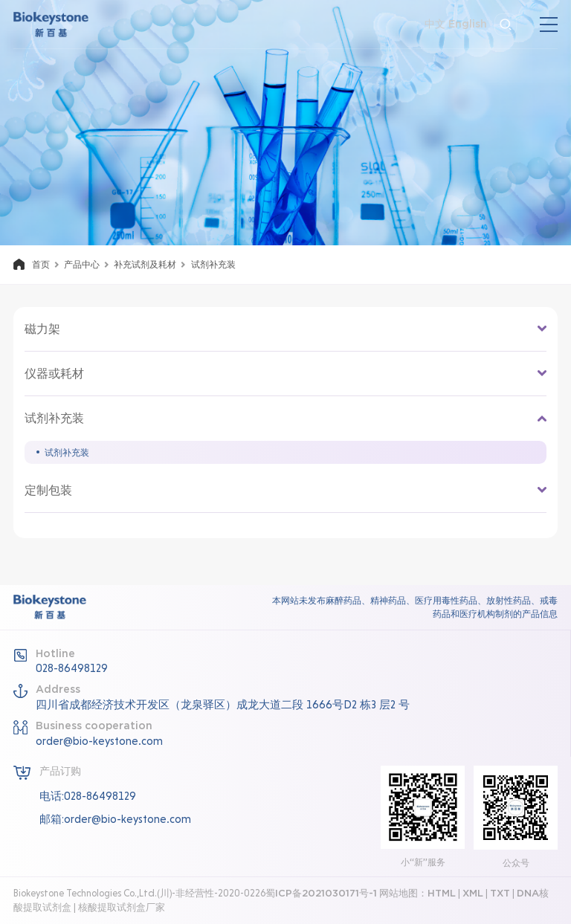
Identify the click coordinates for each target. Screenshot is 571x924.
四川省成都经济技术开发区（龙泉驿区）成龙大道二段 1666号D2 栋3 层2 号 (223, 705)
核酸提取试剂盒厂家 (122, 907)
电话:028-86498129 (88, 796)
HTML (442, 893)
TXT (500, 893)
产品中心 (82, 265)
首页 (41, 265)
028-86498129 (72, 668)
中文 (435, 25)
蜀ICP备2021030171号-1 (321, 893)
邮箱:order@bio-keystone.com (115, 819)
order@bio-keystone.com (99, 741)
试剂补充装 (67, 452)
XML (473, 893)
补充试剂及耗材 (145, 265)
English (468, 25)
